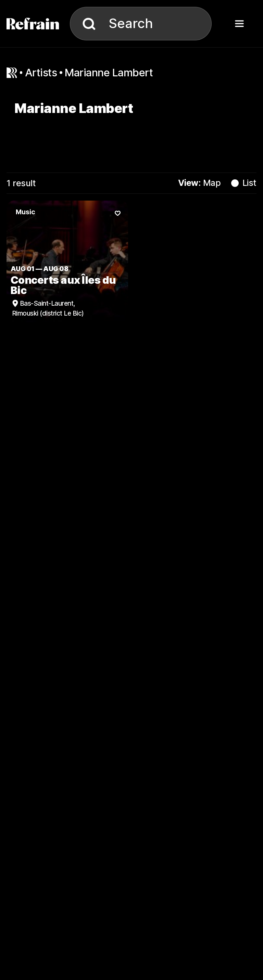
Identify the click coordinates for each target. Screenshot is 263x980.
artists (41, 72)
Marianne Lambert (109, 72)
